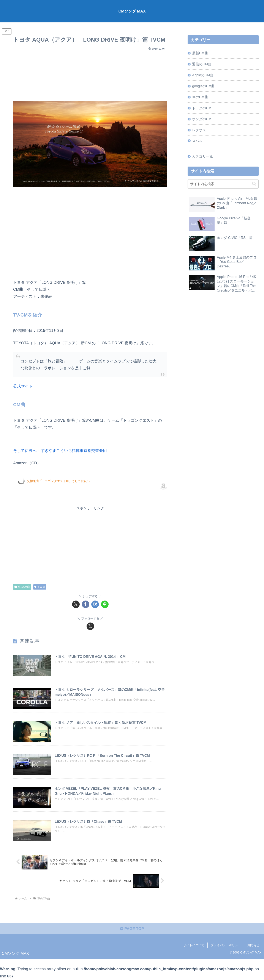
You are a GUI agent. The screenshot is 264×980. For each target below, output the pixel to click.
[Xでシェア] (76, 604)
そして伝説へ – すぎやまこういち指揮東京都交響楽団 (60, 451)
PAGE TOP (132, 929)
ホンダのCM (202, 119)
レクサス (199, 130)
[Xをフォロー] (90, 626)
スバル (197, 141)
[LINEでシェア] (105, 604)
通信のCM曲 (202, 64)
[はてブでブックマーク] (95, 604)
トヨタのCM (202, 108)
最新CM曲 (200, 53)
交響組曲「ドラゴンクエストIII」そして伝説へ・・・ (63, 481)
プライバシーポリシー (226, 946)
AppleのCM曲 (203, 75)
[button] (254, 184)
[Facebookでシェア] (86, 604)
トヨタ (40, 587)
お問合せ (253, 946)
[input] (223, 184)
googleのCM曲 (204, 86)
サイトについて (194, 946)
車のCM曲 (22, 587)
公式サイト (23, 386)
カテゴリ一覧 (202, 157)
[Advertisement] (90, 74)
